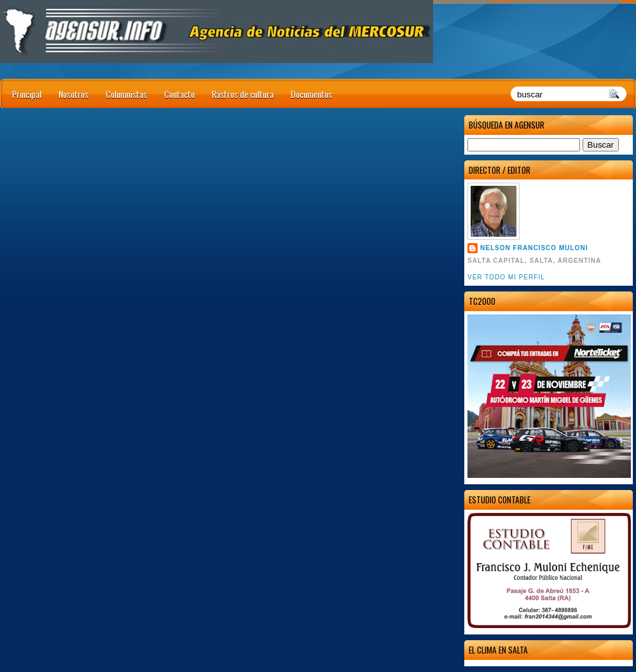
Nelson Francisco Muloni (534, 248)
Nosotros (73, 94)
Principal (27, 94)
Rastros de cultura (243, 94)
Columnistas (126, 94)
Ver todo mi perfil (506, 277)
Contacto (179, 94)
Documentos (311, 94)
